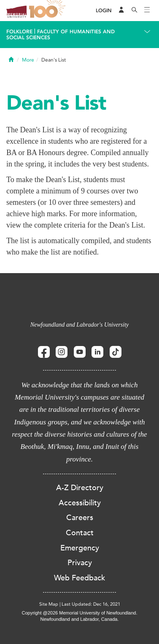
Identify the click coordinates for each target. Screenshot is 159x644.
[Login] (104, 11)
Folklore (19, 32)
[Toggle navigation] (147, 11)
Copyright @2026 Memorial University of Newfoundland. (79, 613)
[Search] (135, 11)
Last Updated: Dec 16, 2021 (91, 604)
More (28, 60)
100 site (49, 11)
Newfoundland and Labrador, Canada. (80, 619)
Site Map (49, 604)
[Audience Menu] (121, 11)
